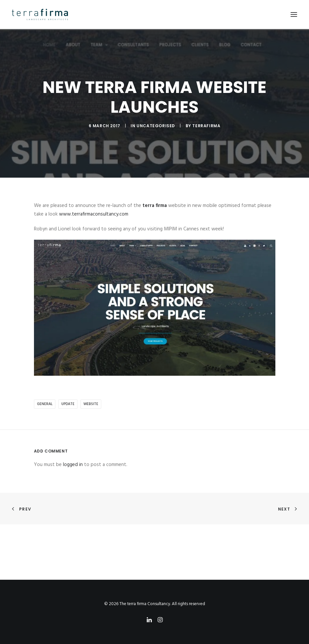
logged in (73, 465)
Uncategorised (156, 126)
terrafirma (206, 126)
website (91, 404)
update (68, 404)
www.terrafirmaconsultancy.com (94, 214)
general (45, 404)
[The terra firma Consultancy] (40, 15)
